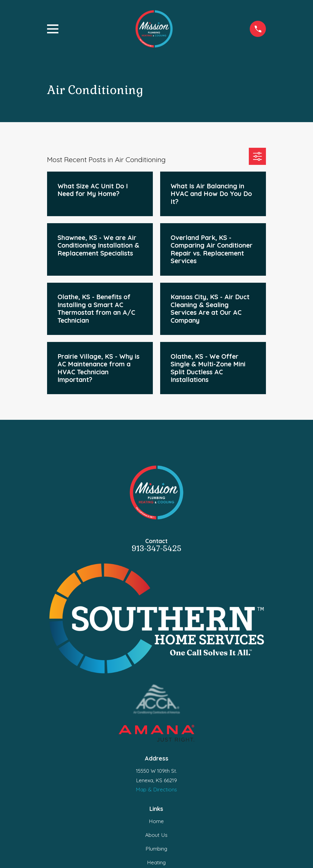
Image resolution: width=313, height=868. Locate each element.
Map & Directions (156, 789)
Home (156, 821)
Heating (156, 862)
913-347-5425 (156, 548)
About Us (156, 835)
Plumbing (156, 849)
